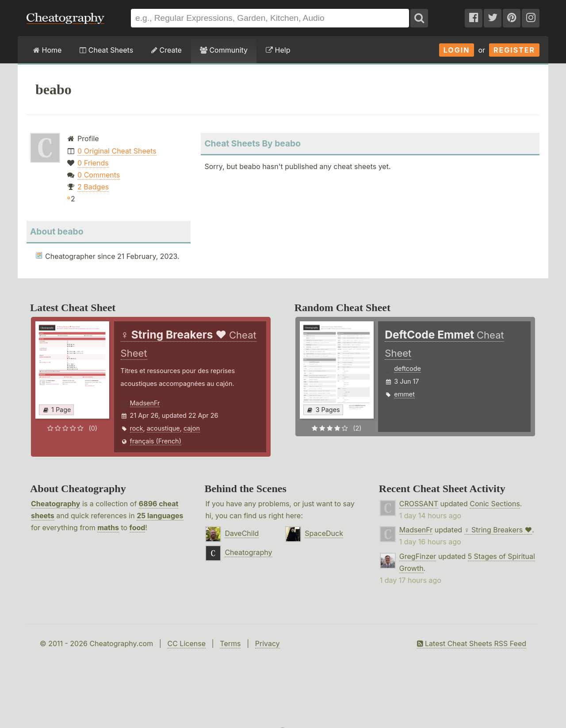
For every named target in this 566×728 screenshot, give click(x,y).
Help (278, 50)
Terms (230, 643)
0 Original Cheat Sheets (117, 151)
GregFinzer (418, 556)
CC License (186, 643)
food (138, 528)
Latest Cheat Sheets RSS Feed (472, 643)
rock (137, 428)
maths (108, 528)
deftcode (407, 368)
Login (457, 50)
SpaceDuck (324, 533)
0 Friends (93, 163)
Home (47, 50)
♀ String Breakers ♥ (498, 530)
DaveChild (242, 533)
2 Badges (93, 187)
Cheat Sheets (106, 50)
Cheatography (55, 504)
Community (224, 50)
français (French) (156, 441)
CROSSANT (419, 504)
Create (166, 50)
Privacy (268, 643)
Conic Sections (495, 504)
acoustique (163, 428)
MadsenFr (145, 403)
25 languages (160, 516)
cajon (192, 428)
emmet (404, 394)
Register (514, 50)
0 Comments (99, 175)
